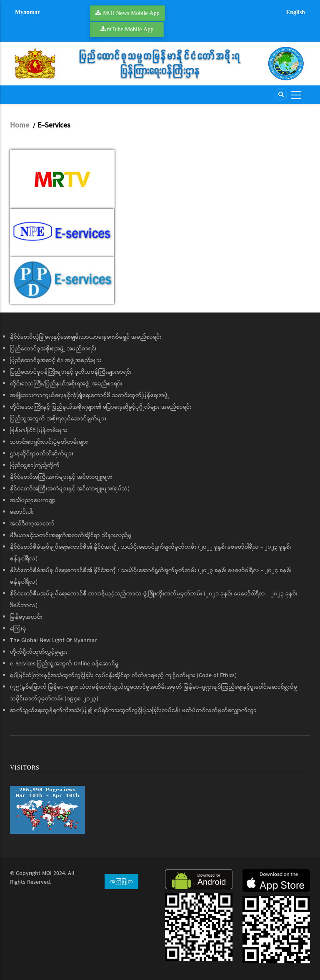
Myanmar (27, 12)
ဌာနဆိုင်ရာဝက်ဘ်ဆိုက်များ (42, 454)
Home (20, 125)
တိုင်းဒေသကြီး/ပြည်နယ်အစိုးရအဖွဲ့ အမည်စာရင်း (66, 384)
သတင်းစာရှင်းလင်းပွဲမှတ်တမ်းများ (49, 442)
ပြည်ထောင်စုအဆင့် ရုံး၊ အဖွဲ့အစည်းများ (56, 360)
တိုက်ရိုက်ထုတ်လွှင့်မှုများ (39, 652)
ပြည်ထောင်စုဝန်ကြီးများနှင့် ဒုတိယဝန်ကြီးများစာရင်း (71, 372)
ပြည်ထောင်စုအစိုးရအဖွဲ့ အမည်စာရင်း (53, 349)
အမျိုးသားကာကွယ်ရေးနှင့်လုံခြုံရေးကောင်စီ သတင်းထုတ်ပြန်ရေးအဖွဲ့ (90, 395)
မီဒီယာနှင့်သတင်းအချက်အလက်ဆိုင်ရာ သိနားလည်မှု (71, 535)
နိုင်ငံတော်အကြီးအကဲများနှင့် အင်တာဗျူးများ (61, 477)
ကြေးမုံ (18, 629)
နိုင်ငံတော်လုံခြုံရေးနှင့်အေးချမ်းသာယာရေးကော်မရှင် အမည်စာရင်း (86, 337)
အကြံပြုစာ (121, 881)
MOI (47, 873)
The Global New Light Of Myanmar (53, 640)
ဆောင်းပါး (22, 512)
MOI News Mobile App (131, 13)
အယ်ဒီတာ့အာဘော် (32, 524)
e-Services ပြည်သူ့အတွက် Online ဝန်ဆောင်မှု (64, 664)
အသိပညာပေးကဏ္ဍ (33, 500)
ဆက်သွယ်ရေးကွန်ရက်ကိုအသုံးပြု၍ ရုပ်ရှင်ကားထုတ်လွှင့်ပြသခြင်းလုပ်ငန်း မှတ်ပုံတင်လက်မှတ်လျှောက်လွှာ (133, 710)
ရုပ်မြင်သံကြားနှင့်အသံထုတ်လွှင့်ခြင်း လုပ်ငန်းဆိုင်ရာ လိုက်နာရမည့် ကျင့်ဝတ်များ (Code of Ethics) (123, 675)
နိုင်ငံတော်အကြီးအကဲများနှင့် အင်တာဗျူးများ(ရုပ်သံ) (70, 489)
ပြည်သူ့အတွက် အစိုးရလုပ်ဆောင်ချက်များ (58, 419)
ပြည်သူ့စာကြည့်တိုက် (35, 465)
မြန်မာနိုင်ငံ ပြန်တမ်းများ (39, 430)
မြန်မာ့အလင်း (26, 617)
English (296, 12)
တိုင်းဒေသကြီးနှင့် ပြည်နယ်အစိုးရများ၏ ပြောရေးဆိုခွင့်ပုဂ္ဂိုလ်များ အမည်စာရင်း (101, 407)
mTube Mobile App (130, 29)
